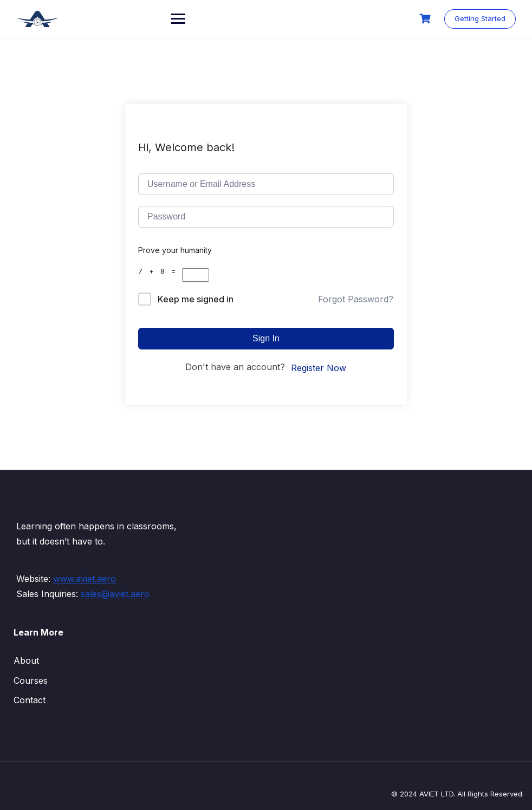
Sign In (266, 338)
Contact (30, 700)
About (26, 660)
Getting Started (480, 18)
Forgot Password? (356, 299)
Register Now (319, 368)
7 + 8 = (160, 271)
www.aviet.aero (85, 579)
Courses (31, 681)
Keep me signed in (196, 299)
